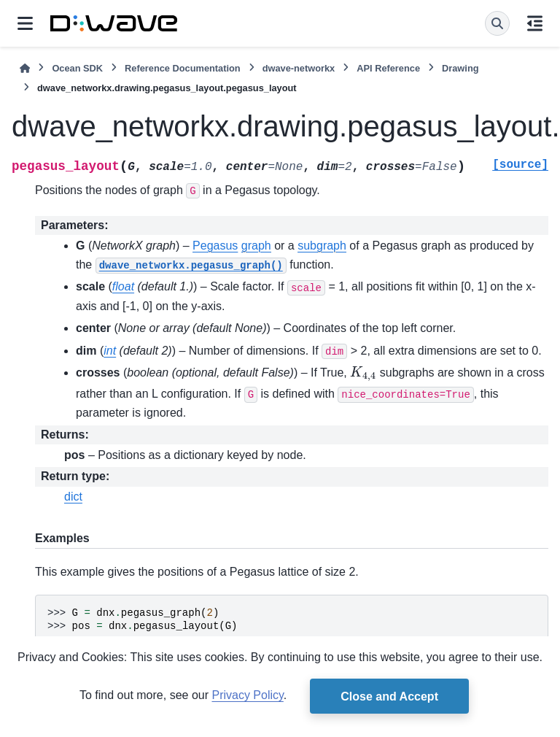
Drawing (460, 68)
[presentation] (363, 375)
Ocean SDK (77, 68)
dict (73, 497)
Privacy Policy (247, 695)
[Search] (497, 23)
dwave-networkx (299, 68)
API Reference (388, 68)
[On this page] (535, 23)
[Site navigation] (25, 23)
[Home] (25, 68)
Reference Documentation (183, 68)
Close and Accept (389, 697)
